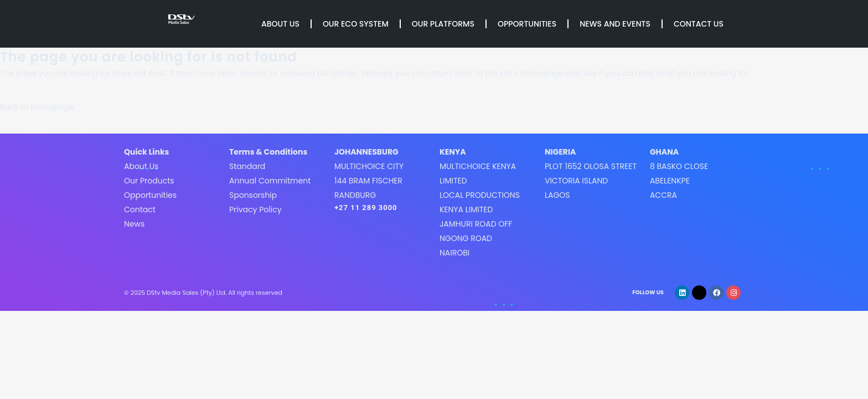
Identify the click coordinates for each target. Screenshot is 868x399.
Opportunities (527, 24)
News (134, 224)
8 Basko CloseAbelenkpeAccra (679, 181)
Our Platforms (443, 24)
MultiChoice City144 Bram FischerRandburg (369, 181)
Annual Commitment (270, 181)
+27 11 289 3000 (366, 208)
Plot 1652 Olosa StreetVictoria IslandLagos (591, 181)
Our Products (149, 181)
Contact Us (699, 24)
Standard (247, 166)
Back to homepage (37, 107)
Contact (140, 209)
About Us (280, 24)
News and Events (615, 24)
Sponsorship (253, 195)
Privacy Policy (255, 209)
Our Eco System (356, 24)
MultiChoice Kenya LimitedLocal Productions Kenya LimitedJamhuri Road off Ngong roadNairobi (480, 209)
